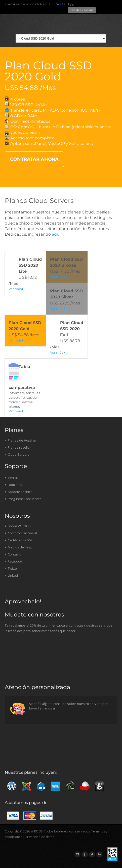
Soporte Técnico (19, 492)
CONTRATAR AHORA (34, 159)
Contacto (13, 554)
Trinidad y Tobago (82, 10)
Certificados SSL (19, 540)
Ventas (12, 478)
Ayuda (60, 4)
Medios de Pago (19, 547)
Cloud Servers (17, 454)
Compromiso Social (21, 533)
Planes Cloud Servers (39, 201)
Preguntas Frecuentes (23, 499)
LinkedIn (13, 575)
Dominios (13, 485)
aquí (56, 234)
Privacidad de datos (40, 837)
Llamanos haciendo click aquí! (27, 4)
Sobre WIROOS (18, 526)
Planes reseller (18, 447)
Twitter (11, 568)
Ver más (16, 289)
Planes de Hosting (20, 440)
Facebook (14, 561)
